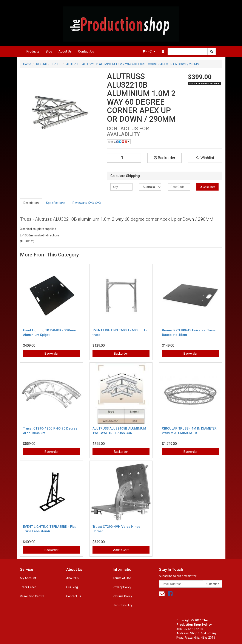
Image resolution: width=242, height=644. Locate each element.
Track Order (28, 587)
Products (33, 51)
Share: (119, 142)
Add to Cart (121, 550)
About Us (65, 51)
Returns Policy (122, 596)
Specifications (56, 203)
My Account (28, 578)
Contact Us (86, 51)
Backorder (165, 158)
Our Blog (72, 587)
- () (149, 51)
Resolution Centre (32, 596)
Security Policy (123, 605)
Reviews (87, 203)
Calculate (208, 187)
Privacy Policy (122, 587)
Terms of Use (122, 578)
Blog (49, 51)
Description (31, 203)
